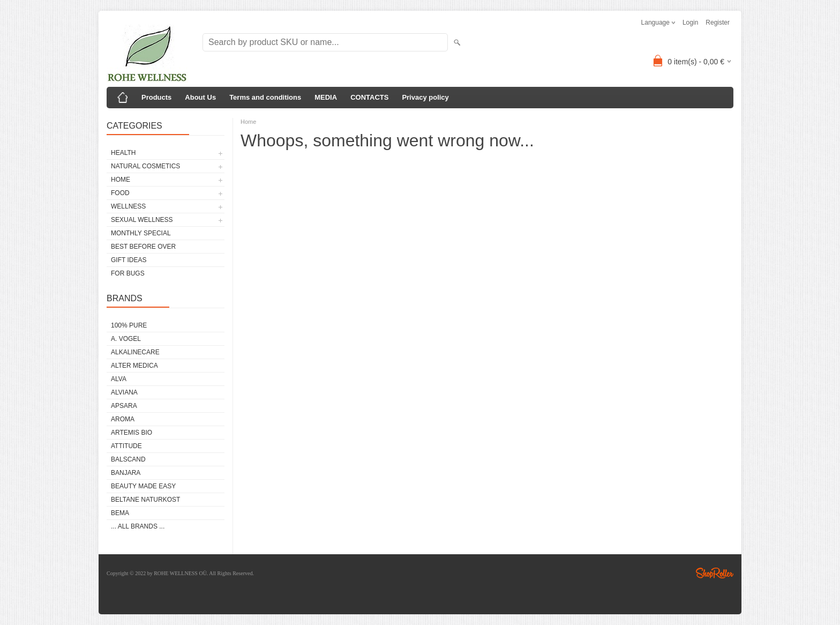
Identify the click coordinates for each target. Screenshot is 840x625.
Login (690, 23)
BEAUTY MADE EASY (143, 486)
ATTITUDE (126, 446)
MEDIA (326, 97)
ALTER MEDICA (134, 366)
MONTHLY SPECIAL (141, 233)
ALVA (119, 379)
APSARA (124, 406)
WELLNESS (128, 206)
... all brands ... (138, 526)
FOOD (120, 193)
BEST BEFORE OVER (143, 247)
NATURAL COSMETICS (145, 166)
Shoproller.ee (715, 573)
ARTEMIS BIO (132, 433)
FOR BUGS (128, 273)
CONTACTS (369, 97)
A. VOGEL (126, 339)
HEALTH (123, 153)
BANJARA (126, 473)
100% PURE (129, 325)
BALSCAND (128, 459)
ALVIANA (124, 392)
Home (248, 122)
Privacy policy (425, 97)
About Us (200, 97)
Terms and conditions (265, 97)
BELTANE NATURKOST (145, 500)
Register (718, 23)
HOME (121, 180)
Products (156, 97)
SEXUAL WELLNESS (142, 220)
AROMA (123, 419)
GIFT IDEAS (129, 260)
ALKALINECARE (135, 352)
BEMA (120, 513)
